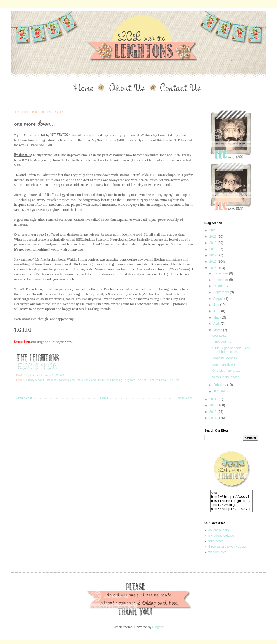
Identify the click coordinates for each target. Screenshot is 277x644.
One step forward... (226, 371)
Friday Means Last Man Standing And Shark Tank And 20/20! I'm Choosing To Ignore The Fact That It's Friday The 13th (103, 380)
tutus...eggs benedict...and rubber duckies (231, 350)
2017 (214, 255)
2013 (214, 405)
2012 (214, 412)
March (218, 330)
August (219, 299)
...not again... (222, 342)
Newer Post (24, 398)
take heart (216, 545)
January (219, 391)
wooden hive (217, 556)
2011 (214, 418)
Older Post (184, 398)
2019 (214, 243)
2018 (214, 249)
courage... (220, 335)
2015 (214, 268)
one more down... (225, 364)
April (217, 324)
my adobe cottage (221, 540)
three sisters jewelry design (228, 551)
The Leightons (39, 375)
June (217, 311)
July (217, 305)
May (217, 317)
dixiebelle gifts (219, 534)
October (219, 286)
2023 (214, 230)
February (220, 385)
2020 (214, 237)
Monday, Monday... (226, 358)
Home (104, 398)
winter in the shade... (227, 377)
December (221, 273)
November (221, 280)
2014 (214, 399)
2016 (214, 262)
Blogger (158, 631)
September (222, 292)
